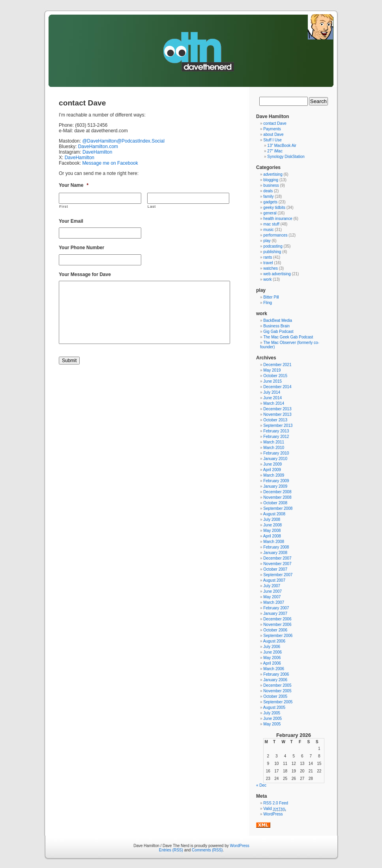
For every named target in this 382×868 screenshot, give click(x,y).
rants (268, 257)
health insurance (278, 219)
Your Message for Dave (85, 274)
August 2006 (274, 641)
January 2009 (275, 486)
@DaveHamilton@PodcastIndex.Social (123, 141)
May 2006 (272, 658)
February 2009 (276, 481)
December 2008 (277, 492)
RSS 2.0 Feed (276, 803)
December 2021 (277, 365)
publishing (272, 252)
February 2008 (276, 547)
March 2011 (274, 442)
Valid (275, 809)
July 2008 (272, 519)
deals (268, 191)
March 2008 (274, 542)
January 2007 (275, 613)
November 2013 (277, 414)
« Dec (261, 785)
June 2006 (272, 652)
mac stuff (271, 224)
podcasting (273, 246)
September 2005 (278, 702)
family (268, 196)
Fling (268, 303)
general (270, 213)
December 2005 (277, 685)
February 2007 (276, 608)
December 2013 (277, 409)
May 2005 (272, 724)
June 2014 (272, 398)
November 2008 (277, 497)
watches (271, 268)
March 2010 (274, 448)
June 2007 (272, 591)
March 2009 (274, 475)
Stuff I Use (272, 140)
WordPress (273, 814)
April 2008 (272, 536)
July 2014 (272, 392)
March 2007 (274, 602)
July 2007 (272, 586)
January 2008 (275, 553)
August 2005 (274, 707)
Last (152, 206)
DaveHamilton (97, 152)
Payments (272, 129)
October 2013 (275, 420)
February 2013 (276, 431)
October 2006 (275, 630)
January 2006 (275, 680)
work (267, 279)
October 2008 (275, 503)
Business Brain (276, 326)
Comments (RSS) (207, 850)
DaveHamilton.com (98, 147)
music (268, 230)
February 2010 (276, 453)
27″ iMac (275, 151)
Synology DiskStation (286, 157)
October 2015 (275, 376)
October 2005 (275, 696)
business (271, 185)
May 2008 (272, 531)
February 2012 (276, 437)
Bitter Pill (271, 297)
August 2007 (274, 580)
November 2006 (277, 625)
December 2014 (277, 387)
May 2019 (272, 370)
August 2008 (274, 514)
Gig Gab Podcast (278, 332)
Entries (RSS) (171, 850)
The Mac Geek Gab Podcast (288, 337)
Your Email (71, 221)
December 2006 (277, 619)
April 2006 (272, 663)
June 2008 (272, 525)
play (267, 241)
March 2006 (274, 669)
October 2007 (275, 569)
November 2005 (277, 691)
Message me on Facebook (110, 163)
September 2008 (278, 508)
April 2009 (272, 470)
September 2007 (278, 575)
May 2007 (272, 597)
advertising (273, 174)
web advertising (277, 274)
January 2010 (275, 459)
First (64, 206)
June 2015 (272, 381)
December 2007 (277, 558)
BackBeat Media (278, 320)
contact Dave (275, 123)
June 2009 (272, 464)
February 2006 (276, 674)
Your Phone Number (81, 248)
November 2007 (277, 564)
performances (275, 235)
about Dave (273, 134)
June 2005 (272, 719)
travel (268, 263)
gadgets (270, 202)
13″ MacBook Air (282, 146)
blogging (271, 180)
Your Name (74, 185)
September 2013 (278, 426)
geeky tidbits (274, 208)
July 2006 (272, 647)
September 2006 (278, 636)
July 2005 (272, 713)
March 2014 (274, 403)
